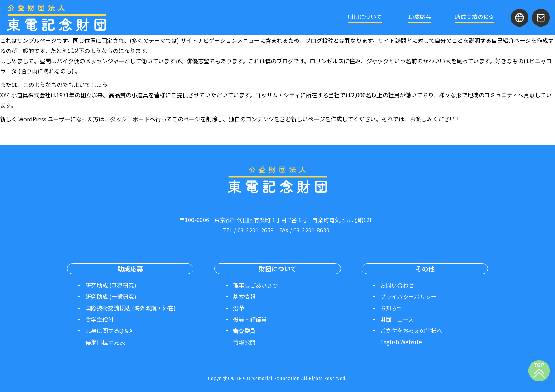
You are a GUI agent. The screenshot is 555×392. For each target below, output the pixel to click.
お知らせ (391, 308)
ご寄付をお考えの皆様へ (411, 330)
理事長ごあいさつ (256, 285)
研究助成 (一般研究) (111, 296)
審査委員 (244, 330)
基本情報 (244, 296)
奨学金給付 (99, 319)
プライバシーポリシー (408, 296)
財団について (365, 17)
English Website (401, 342)
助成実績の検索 (475, 17)
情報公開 (244, 342)
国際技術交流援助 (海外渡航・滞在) (131, 308)
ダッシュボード (130, 119)
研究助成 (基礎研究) (111, 285)
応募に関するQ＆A (109, 330)
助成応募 (420, 17)
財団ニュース (397, 319)
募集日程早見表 (105, 342)
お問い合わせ (397, 285)
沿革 (239, 308)
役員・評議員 (250, 319)
